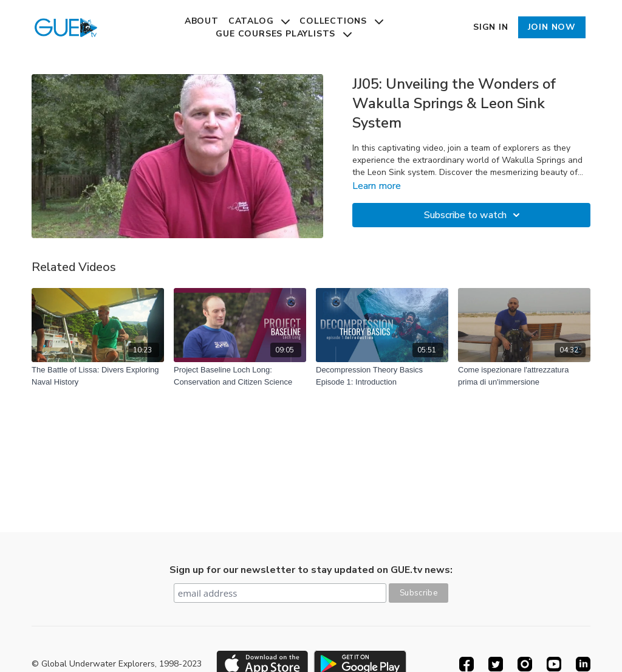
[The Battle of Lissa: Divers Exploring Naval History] (98, 376)
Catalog (259, 21)
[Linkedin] (583, 664)
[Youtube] (554, 664)
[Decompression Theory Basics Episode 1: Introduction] (382, 376)
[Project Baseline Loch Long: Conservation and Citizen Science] (240, 376)
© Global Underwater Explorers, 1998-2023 (117, 664)
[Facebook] (466, 664)
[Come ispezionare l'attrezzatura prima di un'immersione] (524, 376)
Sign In (491, 27)
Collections (341, 21)
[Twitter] (496, 664)
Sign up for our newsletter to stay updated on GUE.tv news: (311, 570)
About (202, 21)
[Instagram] (525, 664)
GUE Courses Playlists (284, 34)
